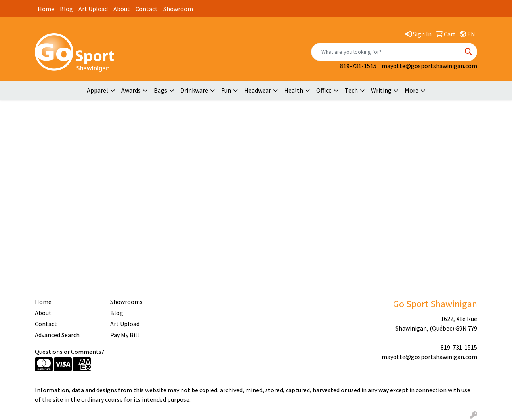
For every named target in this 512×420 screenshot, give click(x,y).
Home (46, 9)
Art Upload (93, 9)
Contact (147, 9)
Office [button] (324, 90)
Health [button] (294, 90)
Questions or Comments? (70, 352)
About (122, 9)
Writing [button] (381, 90)
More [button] (412, 90)
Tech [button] (351, 90)
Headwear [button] (258, 90)
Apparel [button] (97, 90)
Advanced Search (57, 335)
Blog (66, 9)
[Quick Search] (386, 52)
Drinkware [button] (194, 90)
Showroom (178, 9)
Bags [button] (160, 90)
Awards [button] (131, 90)
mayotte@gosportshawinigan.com (429, 66)
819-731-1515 (358, 66)
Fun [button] (226, 90)
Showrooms (126, 302)
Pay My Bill (125, 335)
